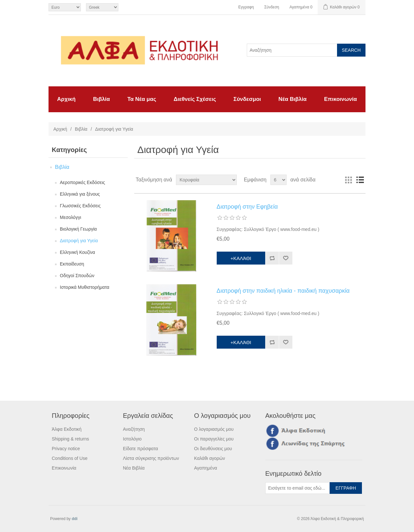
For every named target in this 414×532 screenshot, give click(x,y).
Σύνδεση (272, 7)
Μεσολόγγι (71, 217)
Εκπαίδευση (72, 264)
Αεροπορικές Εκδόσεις (82, 182)
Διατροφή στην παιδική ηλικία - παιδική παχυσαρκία (283, 291)
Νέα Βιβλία (293, 99)
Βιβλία (102, 99)
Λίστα (360, 180)
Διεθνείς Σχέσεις (195, 99)
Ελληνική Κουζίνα (77, 252)
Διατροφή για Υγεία (79, 241)
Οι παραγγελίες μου (214, 439)
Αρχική (66, 99)
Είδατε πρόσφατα (141, 449)
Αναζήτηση (134, 429)
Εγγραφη (246, 7)
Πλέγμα (348, 180)
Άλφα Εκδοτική (67, 429)
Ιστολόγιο (132, 439)
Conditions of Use (70, 458)
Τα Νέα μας (142, 99)
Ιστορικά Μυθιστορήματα (85, 287)
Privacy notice (66, 449)
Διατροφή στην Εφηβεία (247, 207)
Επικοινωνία (341, 99)
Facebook (271, 430)
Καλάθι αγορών (210, 458)
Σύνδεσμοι (247, 99)
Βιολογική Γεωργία (78, 229)
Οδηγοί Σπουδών (77, 276)
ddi (75, 519)
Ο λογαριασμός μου (214, 429)
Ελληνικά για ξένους (80, 194)
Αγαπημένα (206, 468)
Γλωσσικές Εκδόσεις (80, 206)
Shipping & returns (70, 439)
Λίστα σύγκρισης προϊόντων (151, 458)
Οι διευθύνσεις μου (213, 449)
